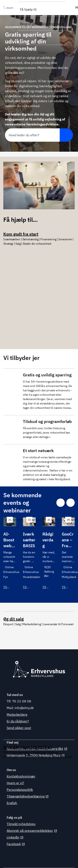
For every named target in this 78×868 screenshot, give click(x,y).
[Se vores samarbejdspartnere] (39, 464)
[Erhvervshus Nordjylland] (9, 7)
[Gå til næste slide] (71, 503)
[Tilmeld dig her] (10, 556)
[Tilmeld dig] (29, 556)
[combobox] (32, 135)
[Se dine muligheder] (39, 291)
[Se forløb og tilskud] (39, 428)
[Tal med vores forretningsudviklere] (39, 390)
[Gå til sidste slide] (61, 503)
